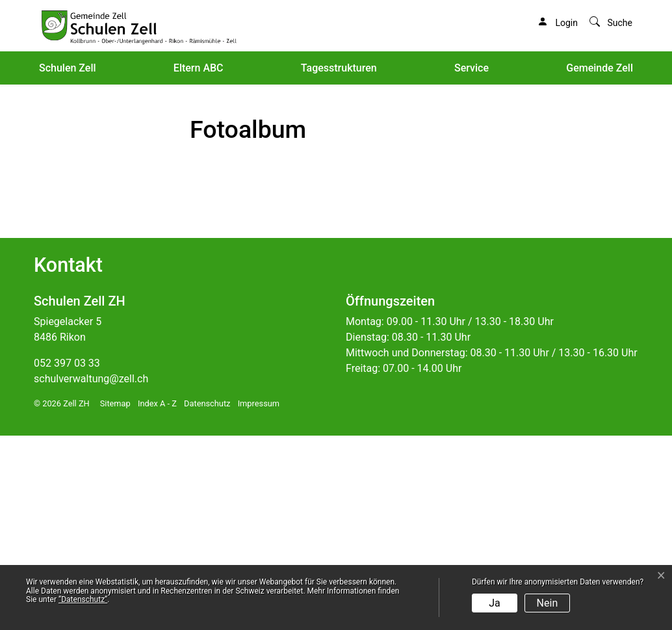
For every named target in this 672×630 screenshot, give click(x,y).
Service (472, 68)
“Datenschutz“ (83, 599)
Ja (495, 603)
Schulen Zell (68, 68)
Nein (548, 603)
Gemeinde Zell (600, 68)
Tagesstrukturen (339, 68)
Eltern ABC (199, 68)
